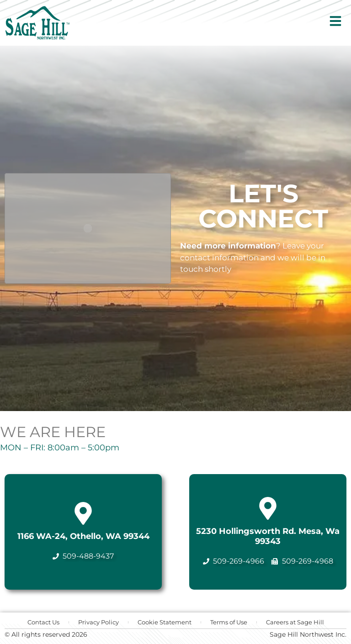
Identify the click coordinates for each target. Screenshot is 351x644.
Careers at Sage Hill (295, 622)
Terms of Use (229, 622)
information (252, 246)
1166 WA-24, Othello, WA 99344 (83, 536)
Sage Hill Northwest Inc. (308, 634)
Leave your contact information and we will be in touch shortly (253, 257)
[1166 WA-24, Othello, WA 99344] (83, 513)
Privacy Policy (98, 622)
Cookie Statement (165, 622)
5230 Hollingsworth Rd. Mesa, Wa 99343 (268, 536)
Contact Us (43, 622)
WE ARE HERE (53, 432)
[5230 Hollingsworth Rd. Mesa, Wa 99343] (268, 508)
